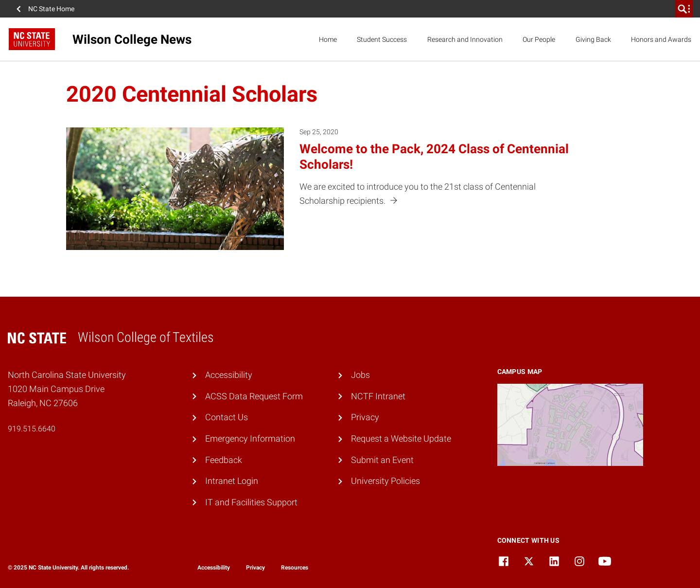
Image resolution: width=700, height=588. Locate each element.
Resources (295, 568)
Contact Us (227, 417)
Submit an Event (382, 460)
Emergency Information (250, 438)
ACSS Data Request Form (254, 396)
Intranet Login (232, 481)
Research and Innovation (465, 39)
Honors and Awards (661, 39)
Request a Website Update (401, 438)
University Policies (385, 481)
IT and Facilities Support (251, 502)
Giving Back (593, 39)
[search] (684, 9)
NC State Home (51, 9)
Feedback (224, 460)
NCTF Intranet (378, 396)
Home (328, 39)
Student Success (382, 39)
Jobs (360, 375)
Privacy (365, 417)
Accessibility (229, 375)
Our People (539, 39)
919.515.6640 (32, 429)
